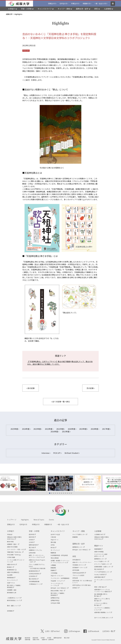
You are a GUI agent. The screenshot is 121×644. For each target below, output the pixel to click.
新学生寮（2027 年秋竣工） (60, 588)
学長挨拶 (10, 534)
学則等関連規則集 (34, 581)
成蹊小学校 (36, 639)
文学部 (32, 542)
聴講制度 (53, 553)
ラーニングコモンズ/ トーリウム (57, 584)
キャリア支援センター (80, 534)
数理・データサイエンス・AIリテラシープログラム (37, 556)
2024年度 (26, 429)
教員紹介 (11, 567)
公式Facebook (91, 631)
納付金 (53, 547)
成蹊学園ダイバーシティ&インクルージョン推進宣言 (103, 590)
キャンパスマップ (12, 580)
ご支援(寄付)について (14, 598)
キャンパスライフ (58, 531)
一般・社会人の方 (100, 3)
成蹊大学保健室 (99, 552)
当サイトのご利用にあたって (104, 618)
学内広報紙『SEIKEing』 (14, 555)
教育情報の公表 (12, 593)
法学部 (32, 540)
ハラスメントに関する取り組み (101, 604)
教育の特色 (10, 542)
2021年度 (61, 429)
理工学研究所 (99, 569)
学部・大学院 (34, 531)
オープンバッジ (55, 550)
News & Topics (39, 520)
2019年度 (83, 429)
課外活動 (53, 542)
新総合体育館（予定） (58, 591)
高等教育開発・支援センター (104, 567)
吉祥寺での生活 (55, 534)
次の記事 (91, 388)
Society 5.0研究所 (100, 574)
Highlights (25, 520)
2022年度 (49, 429)
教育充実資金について (14, 600)
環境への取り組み (100, 587)
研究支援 (75, 578)
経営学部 (32, 537)
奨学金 (53, 545)
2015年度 (66, 432)
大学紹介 (11, 531)
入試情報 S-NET (100, 534)
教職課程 (53, 568)
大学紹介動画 (11, 557)
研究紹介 (76, 588)
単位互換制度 (55, 558)
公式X (51, 631)
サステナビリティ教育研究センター (101, 555)
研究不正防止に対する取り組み (82, 585)
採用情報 (11, 611)
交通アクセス (11, 583)
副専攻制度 (32, 553)
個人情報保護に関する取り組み (101, 595)
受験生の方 (52, 3)
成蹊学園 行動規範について (103, 612)
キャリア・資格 (79, 531)
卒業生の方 (75, 3)
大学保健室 (54, 573)
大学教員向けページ (36, 584)
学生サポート (55, 540)
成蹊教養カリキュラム (35, 550)
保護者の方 (87, 3)
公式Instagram (72, 631)
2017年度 (106, 429)
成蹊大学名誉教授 (13, 572)
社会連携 (10, 575)
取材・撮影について (14, 606)
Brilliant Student (72, 453)
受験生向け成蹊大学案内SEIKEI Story (14, 538)
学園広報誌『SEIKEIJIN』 (15, 552)
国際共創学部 (34, 545)
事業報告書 (11, 578)
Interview (46, 453)
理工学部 (32, 547)
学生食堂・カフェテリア (58, 581)
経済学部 (32, 534)
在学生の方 (63, 3)
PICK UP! (26, 51)
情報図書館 (98, 549)
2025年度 (15, 429)
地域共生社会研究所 (79, 573)
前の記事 (31, 388)
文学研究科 (33, 576)
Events (51, 520)
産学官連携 (76, 570)
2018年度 (95, 429)
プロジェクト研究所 (78, 575)
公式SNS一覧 (109, 631)
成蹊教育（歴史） (13, 544)
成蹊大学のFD (12, 564)
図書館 (53, 570)
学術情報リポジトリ (79, 565)
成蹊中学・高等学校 (48, 639)
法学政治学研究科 (35, 574)
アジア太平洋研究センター (103, 572)
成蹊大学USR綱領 (12, 547)
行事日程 (53, 537)
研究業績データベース (80, 567)
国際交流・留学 (79, 544)
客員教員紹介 (12, 570)
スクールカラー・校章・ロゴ (16, 549)
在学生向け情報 (55, 603)
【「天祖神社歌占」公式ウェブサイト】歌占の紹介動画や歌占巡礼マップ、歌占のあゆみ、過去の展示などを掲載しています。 (60, 363)
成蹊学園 (27, 639)
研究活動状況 (76, 560)
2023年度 (38, 429)
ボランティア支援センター (103, 564)
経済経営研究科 (34, 571)
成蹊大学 (14, 639)
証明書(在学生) (55, 598)
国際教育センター (79, 547)
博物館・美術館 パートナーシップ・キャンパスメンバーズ (60, 561)
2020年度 (72, 429)
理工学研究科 (34, 579)
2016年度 (55, 432)
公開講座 (53, 565)
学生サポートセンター (57, 576)
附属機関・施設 (12, 590)
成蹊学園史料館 (100, 577)
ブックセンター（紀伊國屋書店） (60, 578)
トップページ (12, 520)
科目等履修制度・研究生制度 (59, 555)
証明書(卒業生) (55, 600)
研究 (74, 556)
